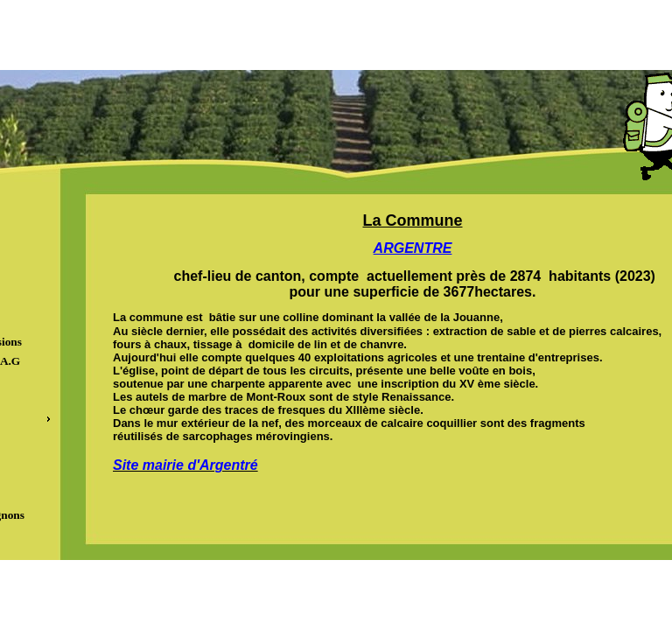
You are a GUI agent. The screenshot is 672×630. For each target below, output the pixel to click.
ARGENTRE (413, 248)
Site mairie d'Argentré (185, 465)
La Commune (412, 220)
